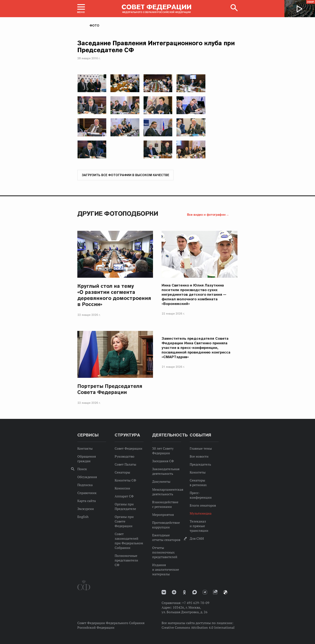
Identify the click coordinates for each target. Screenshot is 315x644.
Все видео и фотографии (206, 215)
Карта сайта (87, 501)
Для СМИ (197, 539)
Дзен (174, 592)
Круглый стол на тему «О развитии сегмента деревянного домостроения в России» (114, 295)
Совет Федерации (128, 449)
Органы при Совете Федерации (124, 521)
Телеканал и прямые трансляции (199, 526)
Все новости (199, 457)
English (83, 517)
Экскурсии (86, 509)
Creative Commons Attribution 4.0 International (198, 628)
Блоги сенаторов (203, 506)
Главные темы (201, 449)
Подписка (85, 485)
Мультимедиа (201, 514)
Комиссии (122, 488)
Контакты (85, 449)
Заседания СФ (163, 461)
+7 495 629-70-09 (196, 603)
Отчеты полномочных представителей (165, 552)
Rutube (215, 592)
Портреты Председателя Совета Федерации (110, 389)
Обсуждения (87, 477)
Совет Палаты (125, 465)
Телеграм (205, 592)
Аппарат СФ (124, 496)
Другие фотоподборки (118, 214)
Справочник (87, 493)
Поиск (82, 469)
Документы (161, 482)
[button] (81, 9)
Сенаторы (122, 472)
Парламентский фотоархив (225, 592)
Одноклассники (184, 592)
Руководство (124, 457)
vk (164, 592)
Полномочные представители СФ (126, 560)
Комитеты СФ (125, 480)
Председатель (200, 465)
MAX (195, 592)
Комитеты (198, 472)
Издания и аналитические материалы (166, 570)
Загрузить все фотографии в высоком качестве (125, 175)
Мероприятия (163, 515)
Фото (94, 26)
